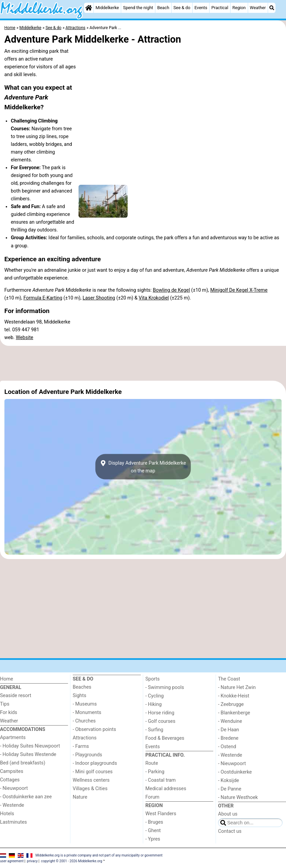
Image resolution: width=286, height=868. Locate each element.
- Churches (84, 721)
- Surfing (155, 730)
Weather (258, 8)
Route (152, 763)
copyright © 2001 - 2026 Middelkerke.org (72, 861)
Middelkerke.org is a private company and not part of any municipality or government (99, 855)
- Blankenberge (234, 713)
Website (25, 338)
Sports (153, 679)
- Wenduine (230, 721)
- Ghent (153, 831)
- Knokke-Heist (234, 696)
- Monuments (87, 713)
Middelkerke (107, 8)
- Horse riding (160, 713)
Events (201, 8)
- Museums (85, 704)
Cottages (10, 780)
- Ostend (227, 747)
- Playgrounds (87, 755)
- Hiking (154, 704)
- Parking (155, 772)
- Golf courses (161, 721)
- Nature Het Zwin (237, 687)
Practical (220, 8)
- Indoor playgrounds (95, 763)
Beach (163, 8)
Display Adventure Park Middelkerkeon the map (143, 467)
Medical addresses (166, 789)
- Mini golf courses (93, 772)
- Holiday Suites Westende (28, 754)
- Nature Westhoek (238, 797)
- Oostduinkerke (235, 772)
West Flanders (161, 814)
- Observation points (94, 729)
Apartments (13, 738)
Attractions (85, 738)
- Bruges (154, 822)
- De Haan (228, 730)
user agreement (12, 861)
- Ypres (153, 839)
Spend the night (138, 8)
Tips (5, 704)
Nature (80, 797)
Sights (80, 696)
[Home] (89, 8)
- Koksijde (228, 781)
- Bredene (228, 738)
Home (7, 679)
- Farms (81, 746)
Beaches (82, 687)
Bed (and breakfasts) (23, 763)
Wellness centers (91, 780)
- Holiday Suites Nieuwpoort (30, 746)
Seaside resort (16, 696)
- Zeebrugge (231, 704)
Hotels (7, 814)
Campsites (12, 771)
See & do (182, 8)
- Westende (12, 805)
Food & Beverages (165, 738)
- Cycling (155, 696)
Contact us (230, 831)
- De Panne (230, 789)
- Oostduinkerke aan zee (26, 797)
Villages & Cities (90, 789)
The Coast (229, 679)
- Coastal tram (161, 780)
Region (239, 8)
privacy (32, 861)
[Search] (272, 8)
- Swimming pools (165, 687)
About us (228, 814)
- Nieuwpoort (14, 788)
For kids (9, 713)
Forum (152, 797)
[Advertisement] (143, 363)
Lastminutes (13, 822)
